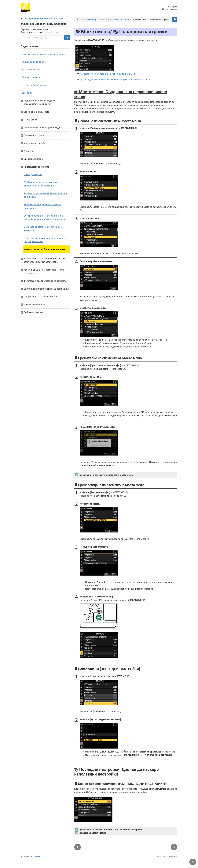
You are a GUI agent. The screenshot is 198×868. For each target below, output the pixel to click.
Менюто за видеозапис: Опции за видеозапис (42, 206)
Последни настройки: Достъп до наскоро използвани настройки (115, 80)
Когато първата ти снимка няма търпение (43, 54)
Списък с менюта (31, 77)
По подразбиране (33, 175)
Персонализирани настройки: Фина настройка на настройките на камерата (44, 217)
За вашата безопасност (34, 85)
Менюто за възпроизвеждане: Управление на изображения (41, 184)
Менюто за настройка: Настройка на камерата (44, 229)
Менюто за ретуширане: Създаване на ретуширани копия (45, 240)
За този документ (31, 70)
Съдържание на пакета (34, 62)
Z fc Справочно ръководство (94, 20)
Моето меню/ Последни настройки (45, 249)
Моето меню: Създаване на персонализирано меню (108, 74)
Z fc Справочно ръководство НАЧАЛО (43, 19)
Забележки (27, 93)
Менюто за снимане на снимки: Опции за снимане (45, 195)
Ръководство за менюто (121, 20)
